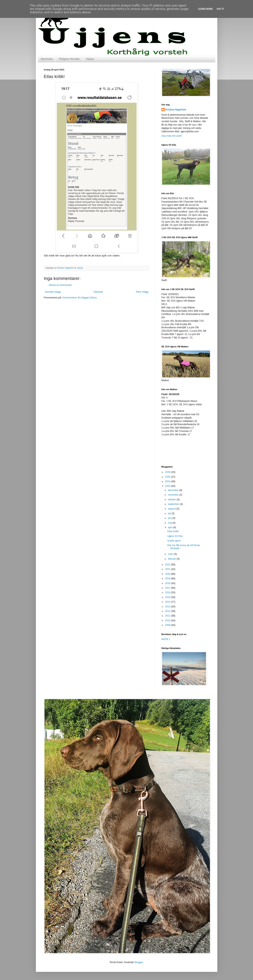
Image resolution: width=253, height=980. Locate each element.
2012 (168, 611)
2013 (168, 607)
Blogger (139, 962)
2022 (168, 565)
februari (172, 559)
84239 (165, 639)
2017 (168, 588)
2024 (168, 481)
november (174, 495)
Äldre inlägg (142, 292)
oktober (172, 500)
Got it (220, 9)
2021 (168, 569)
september (174, 504)
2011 (168, 616)
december (174, 490)
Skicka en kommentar (60, 285)
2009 (168, 625)
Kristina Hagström (176, 110)
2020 (168, 574)
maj (170, 523)
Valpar (90, 59)
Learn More (205, 9)
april (170, 527)
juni (170, 518)
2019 (168, 579)
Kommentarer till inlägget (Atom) (80, 298)
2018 (168, 583)
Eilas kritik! (173, 531)
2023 (168, 486)
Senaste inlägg (53, 292)
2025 (168, 477)
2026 (168, 472)
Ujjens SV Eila (175, 536)
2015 (168, 597)
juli (170, 513)
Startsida (47, 59)
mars (171, 554)
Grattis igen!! (174, 541)
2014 (168, 602)
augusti (172, 509)
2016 (168, 592)
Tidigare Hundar (69, 59)
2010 (168, 621)
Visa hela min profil (172, 136)
